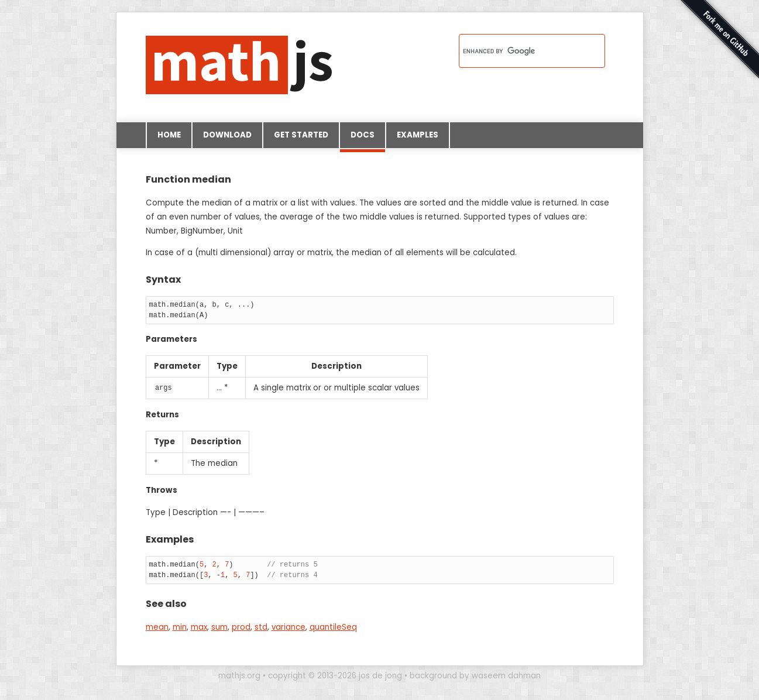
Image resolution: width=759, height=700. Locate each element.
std (261, 627)
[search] (517, 51)
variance (289, 627)
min (180, 627)
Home (169, 135)
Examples (418, 135)
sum (219, 627)
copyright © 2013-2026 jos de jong (335, 675)
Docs (363, 139)
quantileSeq (333, 627)
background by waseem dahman (475, 675)
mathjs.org (239, 675)
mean (157, 627)
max (199, 627)
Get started (301, 135)
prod (241, 627)
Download (227, 135)
